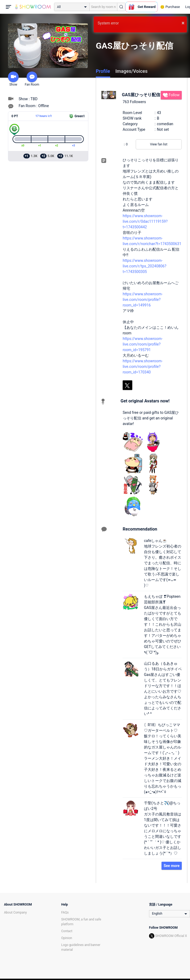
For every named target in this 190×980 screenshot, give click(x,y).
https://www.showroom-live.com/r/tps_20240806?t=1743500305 (144, 266)
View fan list (159, 144)
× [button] (183, 23)
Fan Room (32, 79)
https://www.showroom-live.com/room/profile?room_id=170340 (143, 367)
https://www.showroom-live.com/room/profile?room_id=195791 (143, 344)
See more (172, 866)
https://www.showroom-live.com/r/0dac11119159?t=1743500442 (145, 221)
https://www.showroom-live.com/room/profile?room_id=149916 (143, 300)
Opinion (67, 938)
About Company (15, 912)
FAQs (65, 912)
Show (13, 79)
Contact (67, 931)
